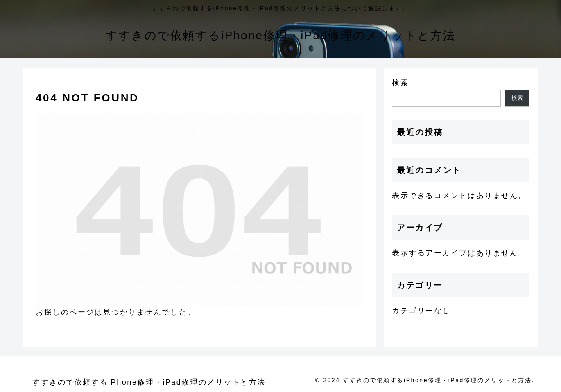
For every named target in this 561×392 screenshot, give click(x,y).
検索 (400, 83)
